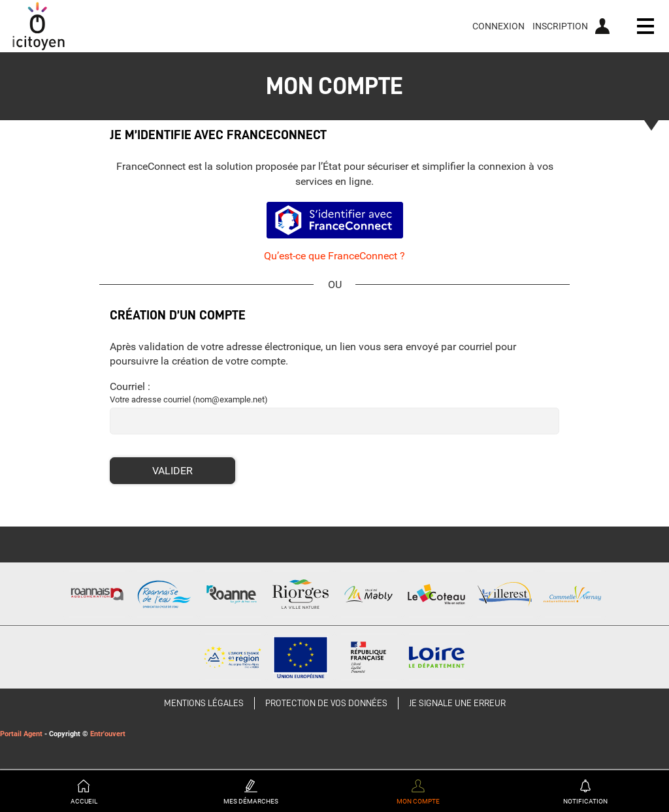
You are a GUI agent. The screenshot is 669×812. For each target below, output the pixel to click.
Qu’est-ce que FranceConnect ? (334, 256)
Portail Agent (21, 734)
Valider (172, 471)
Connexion (498, 26)
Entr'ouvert (108, 734)
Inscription (560, 26)
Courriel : (130, 386)
